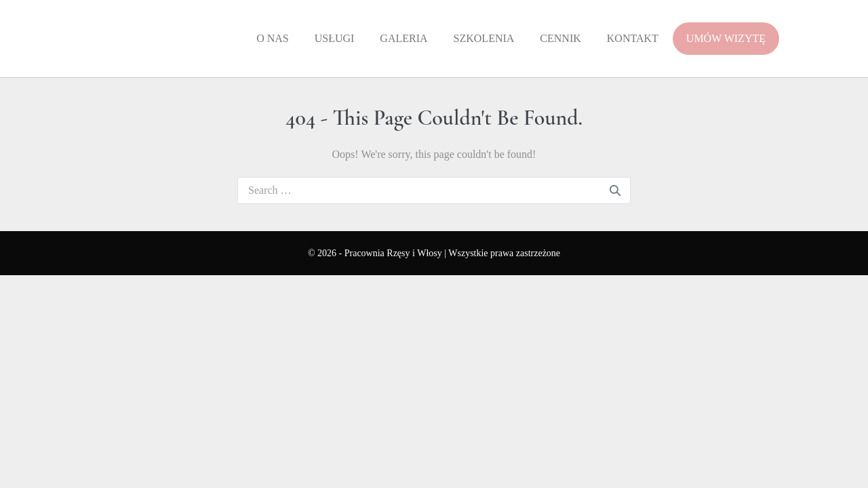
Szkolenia (484, 38)
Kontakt (633, 38)
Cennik (560, 38)
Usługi (335, 38)
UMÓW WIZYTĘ (726, 38)
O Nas (273, 38)
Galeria (403, 38)
